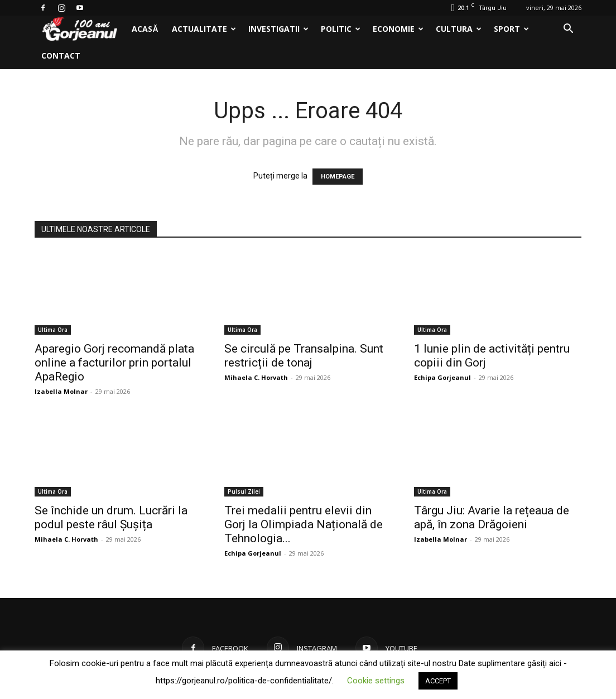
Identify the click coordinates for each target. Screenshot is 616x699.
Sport (511, 29)
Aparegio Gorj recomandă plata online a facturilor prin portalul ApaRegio (114, 363)
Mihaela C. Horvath (256, 377)
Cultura (459, 29)
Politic (341, 29)
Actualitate (204, 29)
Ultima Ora (53, 330)
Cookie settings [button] (376, 681)
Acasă (145, 29)
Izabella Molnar (61, 391)
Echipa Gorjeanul (442, 377)
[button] (568, 30)
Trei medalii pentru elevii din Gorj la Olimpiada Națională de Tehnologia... (304, 524)
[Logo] (80, 29)
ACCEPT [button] (438, 681)
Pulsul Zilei (244, 491)
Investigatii (278, 29)
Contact (61, 56)
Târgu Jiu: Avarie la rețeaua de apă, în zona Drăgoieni (492, 517)
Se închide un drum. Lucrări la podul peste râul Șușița (111, 517)
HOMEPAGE (338, 177)
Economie (398, 29)
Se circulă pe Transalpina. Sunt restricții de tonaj (304, 356)
